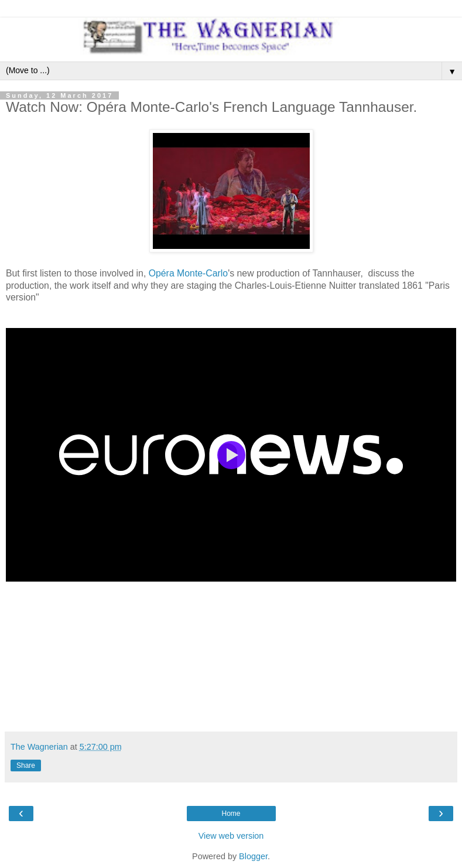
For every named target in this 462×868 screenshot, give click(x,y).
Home (231, 814)
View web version (231, 836)
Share (26, 766)
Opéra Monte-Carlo (188, 273)
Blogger (253, 856)
